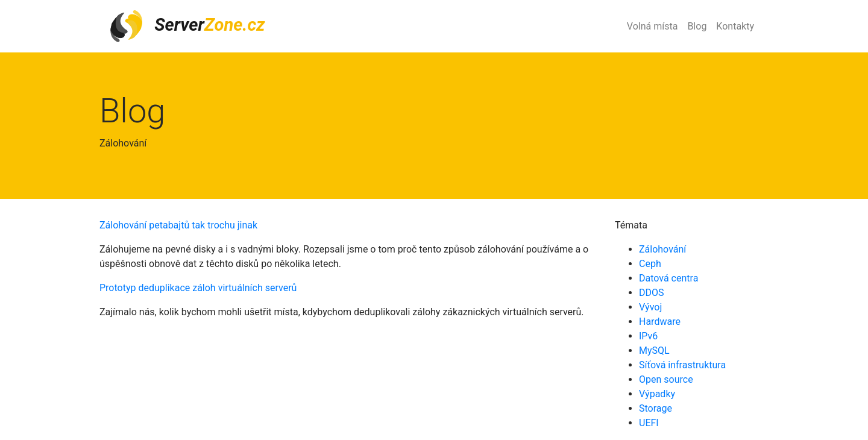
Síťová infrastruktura (682, 365)
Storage (656, 408)
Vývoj (650, 307)
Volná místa (653, 26)
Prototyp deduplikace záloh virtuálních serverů (198, 288)
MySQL (654, 350)
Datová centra (668, 278)
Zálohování (662, 249)
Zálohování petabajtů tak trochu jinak (178, 225)
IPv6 (648, 336)
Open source (666, 379)
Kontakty (735, 26)
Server (187, 26)
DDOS (652, 293)
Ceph (650, 264)
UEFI (649, 423)
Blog (697, 26)
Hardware (660, 322)
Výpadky (657, 394)
